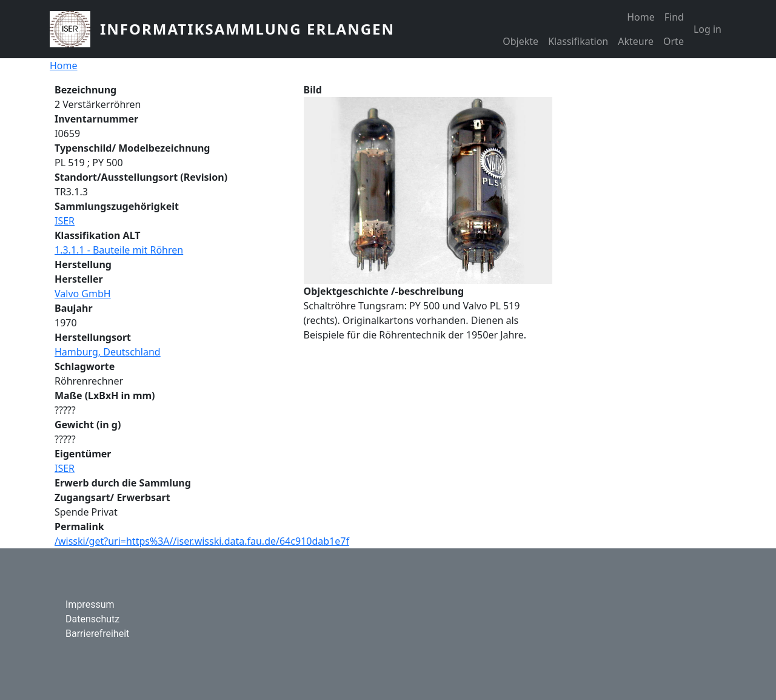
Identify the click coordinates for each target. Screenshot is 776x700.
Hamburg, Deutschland (108, 352)
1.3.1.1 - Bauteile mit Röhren (119, 250)
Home (641, 17)
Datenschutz (92, 619)
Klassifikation (578, 41)
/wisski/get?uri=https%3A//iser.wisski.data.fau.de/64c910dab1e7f (202, 541)
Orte (674, 41)
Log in (707, 29)
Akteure (636, 41)
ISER (65, 221)
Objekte (520, 41)
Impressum (90, 604)
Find (674, 17)
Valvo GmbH (83, 294)
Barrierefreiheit (97, 634)
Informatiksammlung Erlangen (247, 29)
